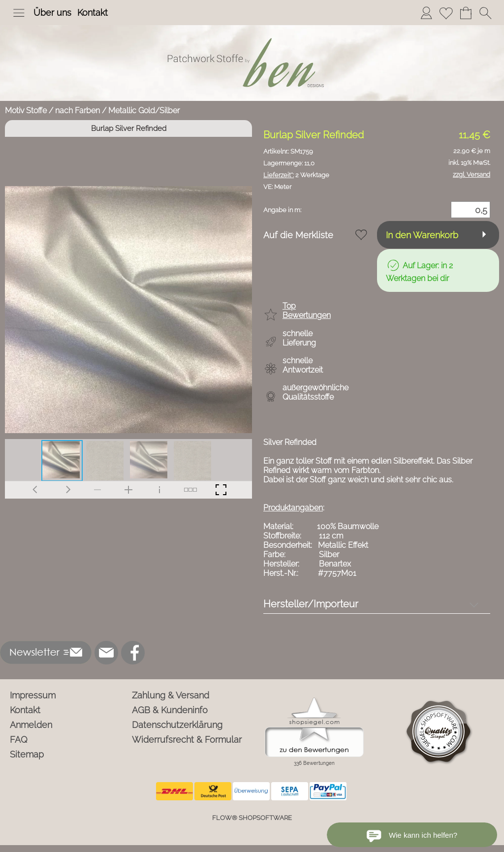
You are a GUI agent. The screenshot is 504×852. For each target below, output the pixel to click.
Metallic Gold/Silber (144, 110)
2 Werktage (296, 175)
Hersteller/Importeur (311, 604)
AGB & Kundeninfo (170, 710)
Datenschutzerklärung (177, 725)
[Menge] (471, 210)
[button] (19, 13)
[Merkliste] (446, 13)
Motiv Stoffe (26, 110)
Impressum (33, 695)
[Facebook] (133, 653)
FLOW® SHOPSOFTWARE (252, 818)
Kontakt (93, 13)
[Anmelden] (426, 13)
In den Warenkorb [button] (422, 235)
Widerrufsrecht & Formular (187, 740)
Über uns (52, 13)
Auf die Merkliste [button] (298, 235)
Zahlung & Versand (171, 695)
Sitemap (27, 754)
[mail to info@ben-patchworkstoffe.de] (106, 653)
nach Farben (78, 110)
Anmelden (31, 725)
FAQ (19, 740)
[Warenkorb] (466, 13)
